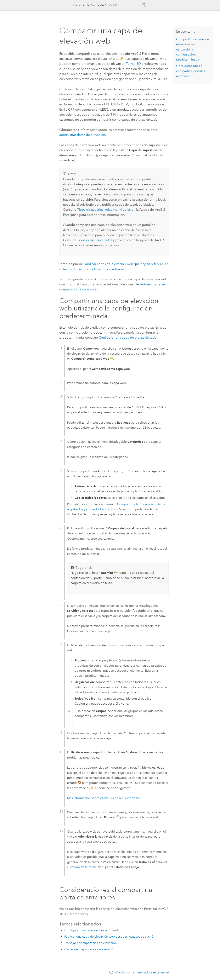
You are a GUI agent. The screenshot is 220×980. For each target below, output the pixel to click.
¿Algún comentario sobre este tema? (142, 972)
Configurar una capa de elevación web (128, 337)
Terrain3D (133, 64)
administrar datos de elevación (82, 135)
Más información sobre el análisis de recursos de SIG (104, 798)
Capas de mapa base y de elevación (90, 949)
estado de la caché (84, 867)
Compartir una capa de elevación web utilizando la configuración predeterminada (193, 49)
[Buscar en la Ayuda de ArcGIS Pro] (106, 5)
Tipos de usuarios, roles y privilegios (104, 209)
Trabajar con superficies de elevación (90, 943)
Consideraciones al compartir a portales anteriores (191, 71)
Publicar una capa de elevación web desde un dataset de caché (109, 937)
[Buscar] (144, 5)
